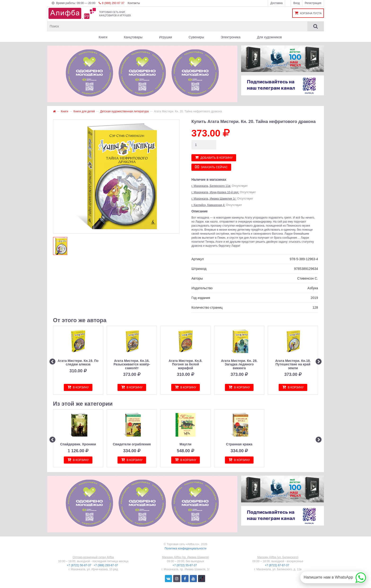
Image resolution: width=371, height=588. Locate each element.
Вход (297, 3)
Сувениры (196, 37)
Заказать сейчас (211, 167)
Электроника (231, 37)
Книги (103, 37)
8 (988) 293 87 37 (112, 3)
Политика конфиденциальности (185, 549)
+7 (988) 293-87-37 (106, 565)
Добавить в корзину (214, 157)
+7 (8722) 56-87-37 (79, 565)
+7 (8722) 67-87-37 (277, 565)
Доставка (277, 3)
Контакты (134, 3)
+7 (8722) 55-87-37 (185, 565)
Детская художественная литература (124, 111)
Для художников (269, 37)
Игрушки (166, 37)
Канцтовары (133, 37)
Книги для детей (84, 111)
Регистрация (313, 3)
